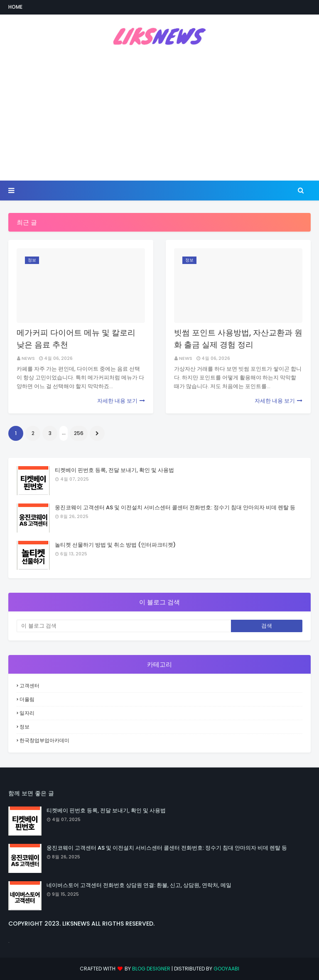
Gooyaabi (226, 969)
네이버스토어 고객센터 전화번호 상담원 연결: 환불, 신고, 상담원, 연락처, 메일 (139, 885)
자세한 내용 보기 (117, 401)
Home (15, 7)
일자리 (27, 713)
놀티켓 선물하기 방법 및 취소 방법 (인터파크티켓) (115, 545)
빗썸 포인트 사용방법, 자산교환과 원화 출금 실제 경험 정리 (238, 339)
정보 (25, 727)
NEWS (28, 358)
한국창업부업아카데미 (44, 740)
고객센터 (29, 686)
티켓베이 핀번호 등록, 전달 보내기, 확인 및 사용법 (114, 470)
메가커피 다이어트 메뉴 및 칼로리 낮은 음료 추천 (76, 339)
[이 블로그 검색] (124, 626)
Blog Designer (151, 969)
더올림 (27, 699)
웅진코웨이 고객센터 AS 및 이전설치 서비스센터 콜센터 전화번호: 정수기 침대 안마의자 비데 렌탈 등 (175, 507)
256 (79, 433)
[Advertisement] (159, 114)
